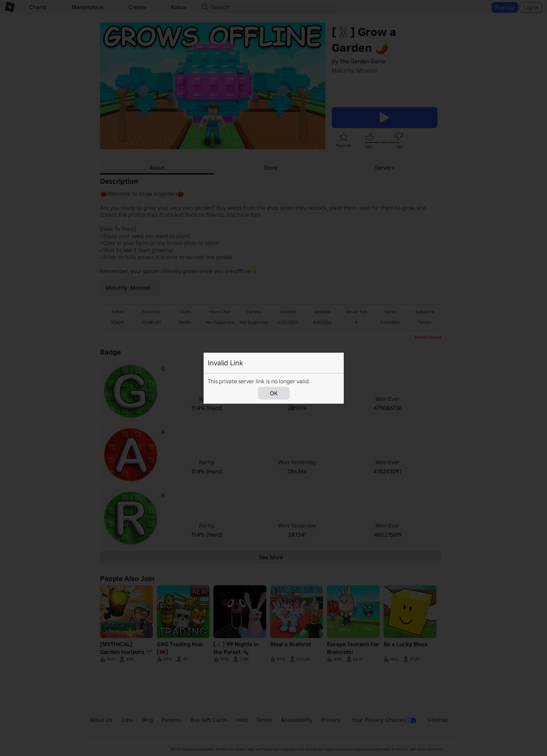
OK (274, 393)
